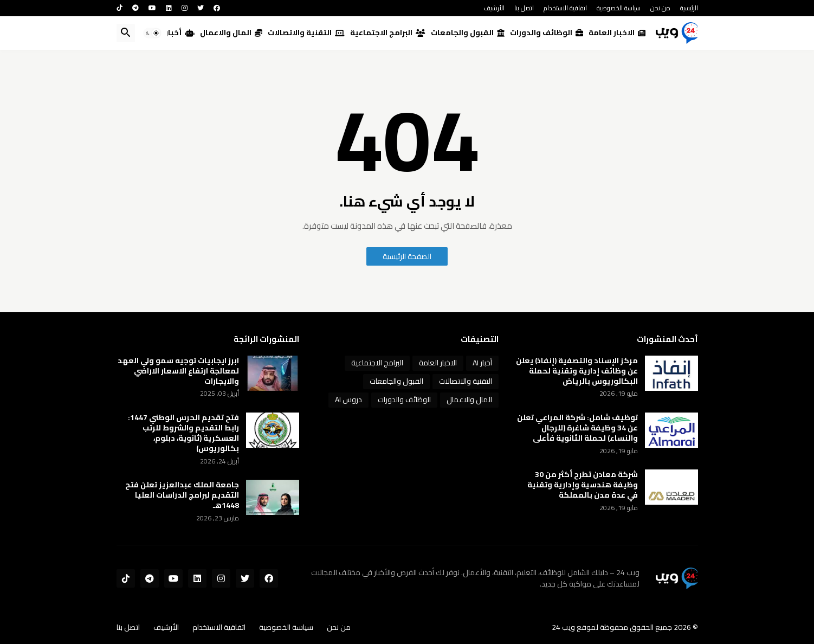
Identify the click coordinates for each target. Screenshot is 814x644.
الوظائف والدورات (547, 33)
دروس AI (348, 400)
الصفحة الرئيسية (407, 256)
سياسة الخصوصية (619, 8)
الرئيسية (689, 8)
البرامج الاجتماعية (388, 33)
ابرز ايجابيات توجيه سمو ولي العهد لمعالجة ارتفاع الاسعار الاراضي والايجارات (178, 371)
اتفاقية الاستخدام (565, 8)
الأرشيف (494, 8)
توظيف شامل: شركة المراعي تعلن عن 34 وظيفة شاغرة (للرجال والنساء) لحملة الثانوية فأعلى (577, 428)
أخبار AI (176, 33)
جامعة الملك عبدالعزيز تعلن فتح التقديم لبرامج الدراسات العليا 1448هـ (182, 495)
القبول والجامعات (468, 33)
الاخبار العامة (617, 33)
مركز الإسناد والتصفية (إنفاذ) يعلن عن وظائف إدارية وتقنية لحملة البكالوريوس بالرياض (577, 371)
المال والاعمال (231, 33)
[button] (152, 33)
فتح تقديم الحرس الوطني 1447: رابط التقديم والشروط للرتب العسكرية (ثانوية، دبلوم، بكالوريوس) (183, 433)
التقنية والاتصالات (306, 33)
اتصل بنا (524, 8)
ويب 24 (563, 627)
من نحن (660, 8)
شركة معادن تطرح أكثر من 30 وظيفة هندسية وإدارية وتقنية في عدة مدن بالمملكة (583, 485)
